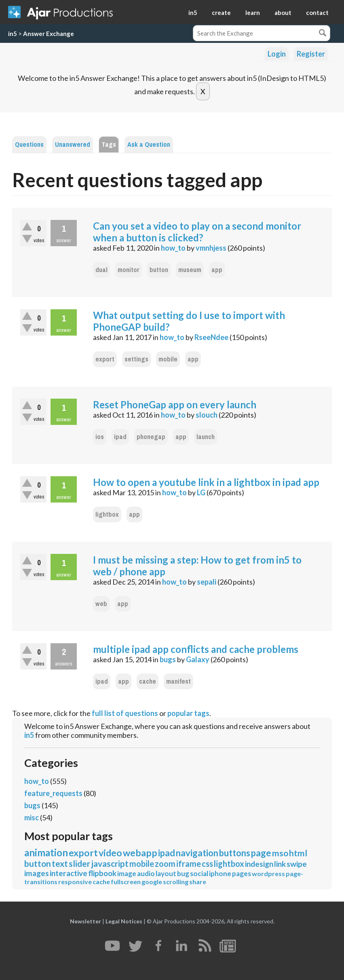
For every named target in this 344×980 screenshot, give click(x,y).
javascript (110, 863)
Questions (29, 145)
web (101, 604)
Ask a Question (149, 145)
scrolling (176, 882)
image (127, 873)
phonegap (151, 437)
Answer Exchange (49, 34)
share (198, 882)
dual (101, 270)
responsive (75, 882)
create (221, 13)
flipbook (102, 873)
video (110, 853)
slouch (207, 415)
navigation (197, 853)
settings (136, 359)
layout (166, 873)
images (37, 873)
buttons (235, 853)
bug (183, 873)
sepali (207, 582)
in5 (193, 13)
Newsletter (85, 921)
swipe (297, 864)
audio (146, 873)
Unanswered (73, 145)
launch (206, 437)
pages (242, 873)
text (60, 863)
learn (253, 13)
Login (277, 54)
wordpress (268, 873)
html (298, 853)
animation (46, 852)
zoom (165, 864)
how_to (173, 248)
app (217, 270)
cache (148, 681)
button (159, 270)
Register (311, 54)
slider (79, 863)
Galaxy (198, 659)
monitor (129, 270)
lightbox (107, 514)
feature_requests (53, 793)
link (280, 864)
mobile (168, 359)
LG (201, 492)
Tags (109, 145)
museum (190, 270)
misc (32, 817)
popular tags (188, 713)
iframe (189, 864)
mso (280, 853)
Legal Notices (124, 921)
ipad (120, 437)
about (283, 13)
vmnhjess (211, 248)
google (152, 882)
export (105, 359)
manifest (178, 681)
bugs (168, 659)
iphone (220, 873)
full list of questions (125, 713)
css (207, 864)
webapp (140, 853)
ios (100, 437)
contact (317, 13)
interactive (69, 873)
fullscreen (126, 882)
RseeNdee (211, 337)
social (199, 873)
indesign (259, 864)
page (261, 853)
